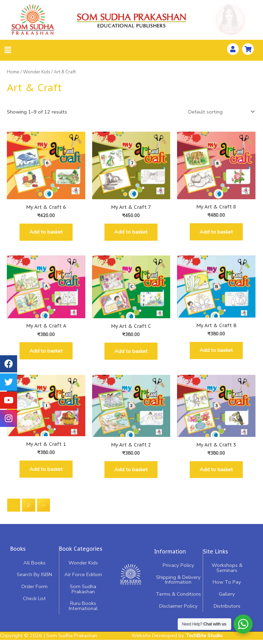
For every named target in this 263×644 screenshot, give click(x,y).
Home (13, 72)
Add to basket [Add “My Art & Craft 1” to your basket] (46, 474)
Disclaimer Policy (178, 611)
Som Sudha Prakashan (83, 594)
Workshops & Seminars (227, 573)
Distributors (227, 611)
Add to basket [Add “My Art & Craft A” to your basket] (46, 354)
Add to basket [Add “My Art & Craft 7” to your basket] (131, 233)
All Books (34, 568)
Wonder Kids (37, 72)
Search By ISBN (34, 580)
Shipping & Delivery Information (178, 585)
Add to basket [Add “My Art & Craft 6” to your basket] (46, 233)
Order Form (34, 592)
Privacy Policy (178, 571)
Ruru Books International (83, 611)
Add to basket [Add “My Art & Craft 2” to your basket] (131, 474)
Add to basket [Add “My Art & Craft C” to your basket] (131, 354)
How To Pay (227, 587)
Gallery (227, 599)
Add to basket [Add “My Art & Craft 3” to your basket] (216, 474)
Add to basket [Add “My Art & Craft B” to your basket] (216, 353)
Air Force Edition (83, 580)
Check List (34, 604)
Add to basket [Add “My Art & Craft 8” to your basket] (216, 232)
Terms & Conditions (178, 599)
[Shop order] (220, 112)
